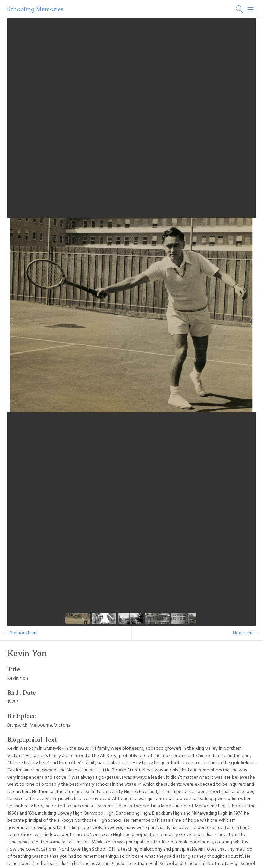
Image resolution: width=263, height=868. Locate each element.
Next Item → (246, 633)
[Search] (240, 9)
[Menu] (251, 9)
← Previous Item (21, 633)
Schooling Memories (35, 9)
